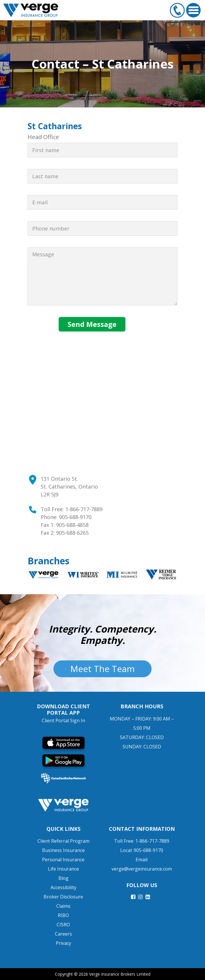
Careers (63, 934)
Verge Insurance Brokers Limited (120, 974)
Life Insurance (63, 869)
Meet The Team (102, 669)
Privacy (63, 943)
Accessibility (63, 887)
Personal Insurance (63, 860)
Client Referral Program (63, 841)
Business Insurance (63, 850)
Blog (63, 878)
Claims (63, 906)
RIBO (63, 915)
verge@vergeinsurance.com (142, 869)
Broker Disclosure (63, 897)
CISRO (63, 925)
